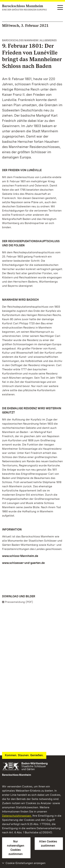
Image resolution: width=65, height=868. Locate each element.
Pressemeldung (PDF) (19, 602)
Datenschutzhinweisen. (17, 816)
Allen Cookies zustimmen (48, 844)
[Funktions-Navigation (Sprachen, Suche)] (60, 8)
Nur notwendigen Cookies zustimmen (16, 848)
